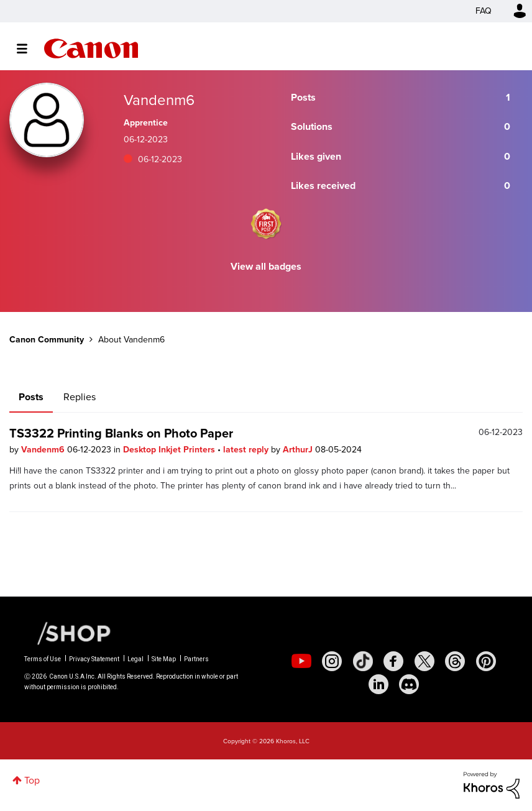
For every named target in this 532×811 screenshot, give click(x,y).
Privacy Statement (94, 659)
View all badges (266, 266)
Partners (196, 659)
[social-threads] (455, 661)
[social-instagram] (332, 661)
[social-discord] (409, 684)
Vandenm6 (44, 450)
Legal (135, 659)
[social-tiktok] (363, 661)
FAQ (484, 11)
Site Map (164, 659)
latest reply (247, 450)
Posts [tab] (31, 397)
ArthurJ (299, 450)
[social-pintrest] (486, 661)
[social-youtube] (301, 661)
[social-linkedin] (378, 684)
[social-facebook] (393, 661)
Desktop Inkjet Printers (170, 450)
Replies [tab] (80, 397)
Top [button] (32, 780)
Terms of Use (43, 659)
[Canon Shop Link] (68, 633)
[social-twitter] (424, 661)
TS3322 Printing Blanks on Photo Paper (121, 433)
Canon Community (91, 48)
